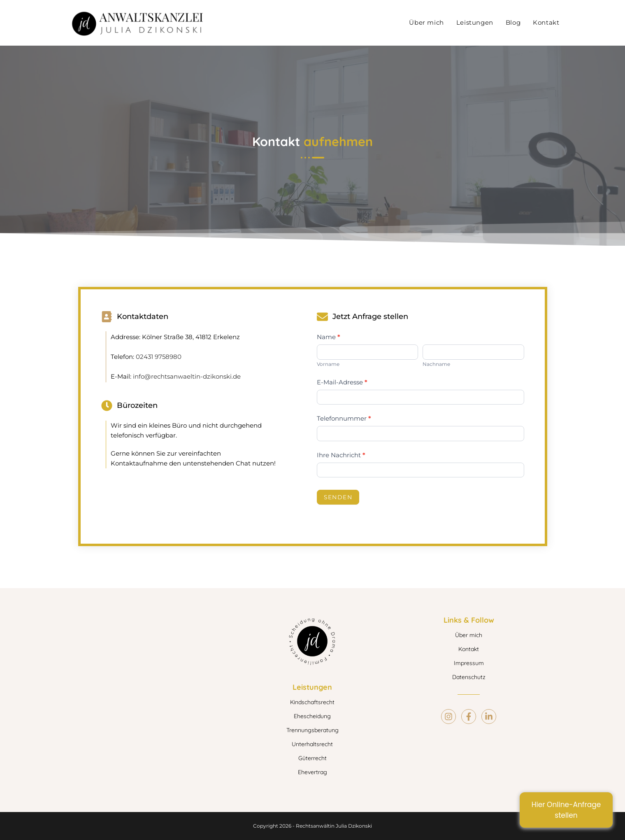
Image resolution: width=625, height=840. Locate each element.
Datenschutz (469, 677)
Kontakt (469, 649)
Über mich (469, 635)
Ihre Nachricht (341, 455)
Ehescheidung (312, 716)
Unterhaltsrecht (312, 744)
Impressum (469, 663)
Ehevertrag (312, 772)
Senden (338, 497)
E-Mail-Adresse (342, 382)
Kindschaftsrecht (312, 702)
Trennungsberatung (312, 730)
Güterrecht (312, 758)
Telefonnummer (344, 418)
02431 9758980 (159, 357)
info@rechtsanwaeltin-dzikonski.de (187, 376)
